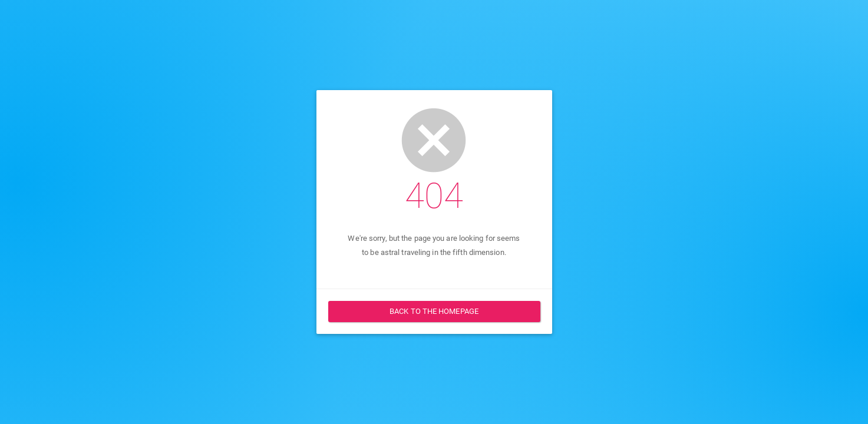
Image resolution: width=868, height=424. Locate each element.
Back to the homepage (434, 311)
